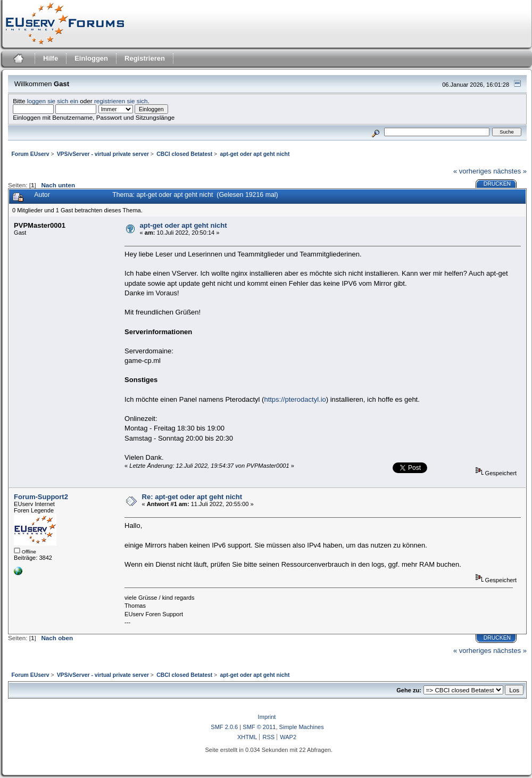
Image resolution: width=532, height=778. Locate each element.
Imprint (267, 717)
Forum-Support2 (41, 497)
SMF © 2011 (259, 727)
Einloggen (91, 58)
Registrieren (145, 58)
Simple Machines (302, 727)
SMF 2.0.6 (224, 727)
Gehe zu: (409, 690)
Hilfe (51, 58)
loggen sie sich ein (53, 101)
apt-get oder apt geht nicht (184, 225)
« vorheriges (472, 171)
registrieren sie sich (121, 101)
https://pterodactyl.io (295, 399)
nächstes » (510, 171)
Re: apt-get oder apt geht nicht (192, 497)
